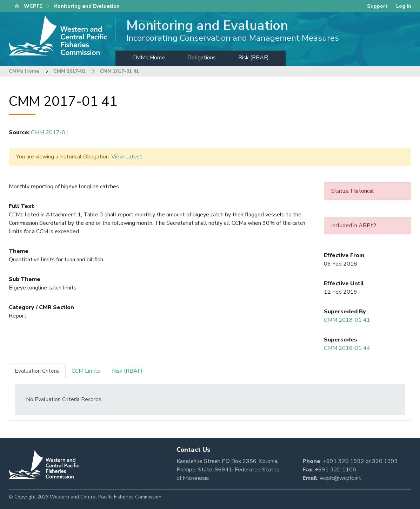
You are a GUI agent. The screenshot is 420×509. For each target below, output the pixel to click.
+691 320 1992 (344, 461)
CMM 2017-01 (69, 71)
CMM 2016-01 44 (347, 348)
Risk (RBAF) (254, 58)
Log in (404, 6)
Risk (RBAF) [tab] (127, 371)
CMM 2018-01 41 (347, 320)
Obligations (202, 58)
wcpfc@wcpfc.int (340, 478)
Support (377, 6)
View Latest (127, 157)
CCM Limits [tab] (86, 371)
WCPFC (33, 6)
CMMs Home (149, 58)
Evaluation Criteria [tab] (37, 371)
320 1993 (385, 461)
